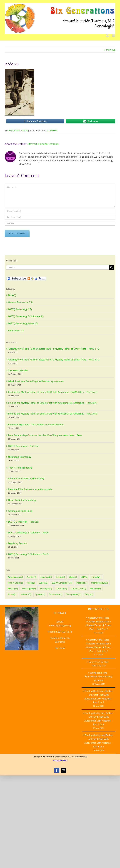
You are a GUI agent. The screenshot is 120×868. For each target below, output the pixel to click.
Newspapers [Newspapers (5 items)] (29, 589)
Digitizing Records (18, 543)
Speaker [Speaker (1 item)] (40, 594)
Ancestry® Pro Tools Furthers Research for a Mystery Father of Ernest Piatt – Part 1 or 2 (54, 360)
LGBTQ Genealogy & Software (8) (26, 316)
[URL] (60, 223)
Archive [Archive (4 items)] (32, 577)
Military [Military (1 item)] (13, 589)
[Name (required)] (60, 211)
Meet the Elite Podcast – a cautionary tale (30, 489)
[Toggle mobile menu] (114, 36)
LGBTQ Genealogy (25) (20, 309)
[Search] (111, 267)
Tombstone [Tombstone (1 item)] (56, 594)
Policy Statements (60, 760)
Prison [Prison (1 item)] (12, 594)
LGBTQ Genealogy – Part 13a (23, 522)
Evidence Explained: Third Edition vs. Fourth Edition (36, 424)
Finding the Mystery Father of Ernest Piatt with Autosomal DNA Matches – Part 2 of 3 (53, 403)
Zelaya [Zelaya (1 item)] (89, 594)
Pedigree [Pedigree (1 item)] (95, 589)
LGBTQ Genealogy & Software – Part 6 (28, 532)
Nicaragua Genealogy (20, 457)
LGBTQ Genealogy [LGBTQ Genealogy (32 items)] (62, 583)
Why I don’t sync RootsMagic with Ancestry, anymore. (36, 381)
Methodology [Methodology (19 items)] (100, 583)
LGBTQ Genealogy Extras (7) (23, 323)
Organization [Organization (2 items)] (78, 589)
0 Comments (52, 130)
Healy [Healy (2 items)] (31, 583)
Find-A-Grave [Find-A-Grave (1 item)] (15, 583)
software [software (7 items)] (26, 594)
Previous (111, 50)
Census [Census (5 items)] (60, 577)
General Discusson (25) (20, 302)
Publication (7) (16, 330)
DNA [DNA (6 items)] (84, 577)
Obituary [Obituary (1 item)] (61, 589)
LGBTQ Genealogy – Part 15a (23, 446)
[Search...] (58, 267)
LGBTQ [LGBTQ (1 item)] (43, 583)
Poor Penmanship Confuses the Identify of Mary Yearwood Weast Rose (45, 435)
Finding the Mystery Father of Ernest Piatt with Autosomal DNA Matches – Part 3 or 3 (53, 392)
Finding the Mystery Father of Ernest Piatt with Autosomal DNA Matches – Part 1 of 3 (53, 414)
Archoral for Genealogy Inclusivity (26, 478)
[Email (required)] (60, 217)
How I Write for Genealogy (22, 500)
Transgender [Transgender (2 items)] (73, 594)
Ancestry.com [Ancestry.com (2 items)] (15, 577)
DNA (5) (12, 295)
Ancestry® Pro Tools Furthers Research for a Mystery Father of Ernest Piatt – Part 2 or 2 (54, 349)
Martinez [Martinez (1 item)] (82, 583)
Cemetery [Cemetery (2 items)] (46, 577)
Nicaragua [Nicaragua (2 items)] (46, 589)
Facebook (60, 648)
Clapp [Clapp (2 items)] (73, 577)
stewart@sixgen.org (60, 625)
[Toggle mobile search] (107, 36)
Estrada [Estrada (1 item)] (96, 577)
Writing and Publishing (20, 511)
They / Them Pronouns (20, 468)
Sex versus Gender (18, 370)
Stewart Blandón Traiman (17, 130)
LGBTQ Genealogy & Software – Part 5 (28, 554)
